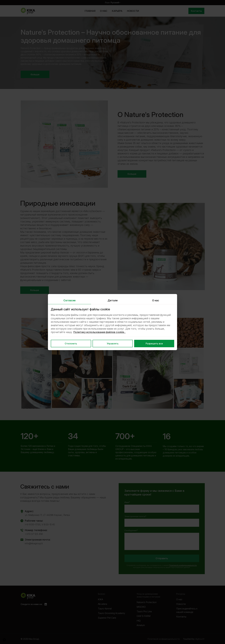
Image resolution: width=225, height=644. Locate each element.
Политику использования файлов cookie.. (99, 332)
